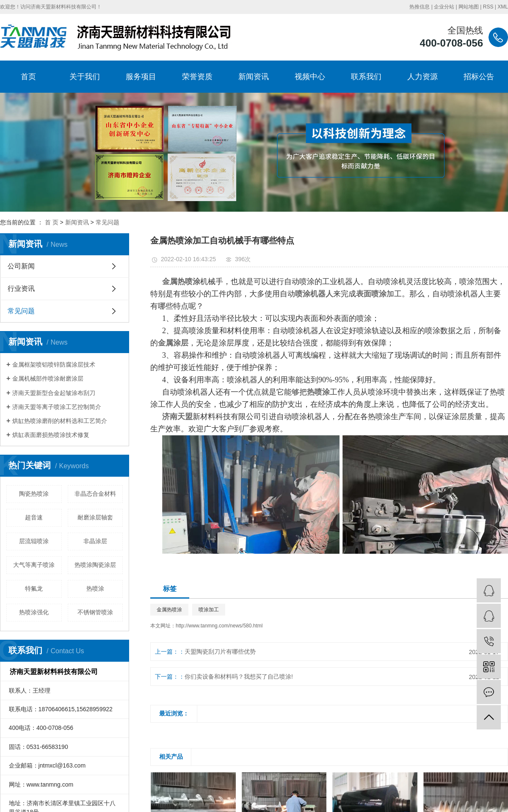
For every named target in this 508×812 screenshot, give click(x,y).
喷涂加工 (209, 610)
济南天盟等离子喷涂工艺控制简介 (57, 407)
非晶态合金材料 (95, 494)
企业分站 (444, 7)
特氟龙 (34, 588)
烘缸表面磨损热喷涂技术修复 (51, 435)
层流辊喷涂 (34, 541)
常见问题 (108, 222)
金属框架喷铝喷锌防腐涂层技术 (54, 365)
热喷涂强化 (34, 612)
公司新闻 (21, 266)
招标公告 (479, 77)
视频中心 (310, 77)
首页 (28, 77)
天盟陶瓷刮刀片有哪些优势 (220, 652)
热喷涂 (95, 588)
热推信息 (420, 7)
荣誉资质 (197, 77)
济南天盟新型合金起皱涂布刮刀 (54, 393)
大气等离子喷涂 (34, 565)
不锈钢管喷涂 (95, 612)
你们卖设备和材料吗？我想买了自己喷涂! (239, 677)
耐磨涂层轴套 (95, 517)
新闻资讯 (254, 77)
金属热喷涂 (169, 610)
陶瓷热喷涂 (34, 494)
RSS (488, 7)
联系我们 (366, 77)
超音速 (34, 517)
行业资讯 (21, 289)
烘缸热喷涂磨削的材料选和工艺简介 (60, 421)
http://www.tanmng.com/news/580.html (219, 626)
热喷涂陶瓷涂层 (95, 565)
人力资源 (422, 77)
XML (503, 7)
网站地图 (469, 7)
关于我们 (85, 77)
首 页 (52, 222)
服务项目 (141, 77)
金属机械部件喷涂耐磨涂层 (48, 378)
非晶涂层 (95, 541)
